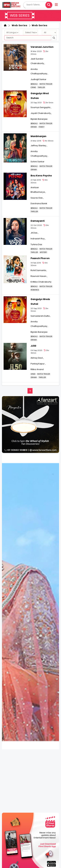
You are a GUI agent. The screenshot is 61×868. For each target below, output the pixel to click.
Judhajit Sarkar (38, 79)
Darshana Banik (39, 203)
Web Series (19, 25)
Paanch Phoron (40, 258)
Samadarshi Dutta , (41, 316)
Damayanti (38, 221)
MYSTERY (43, 252)
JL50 (33, 346)
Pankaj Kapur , (38, 364)
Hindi (33, 374)
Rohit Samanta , (39, 270)
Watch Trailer (46, 84)
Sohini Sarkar (37, 162)
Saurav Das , (37, 198)
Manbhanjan (38, 136)
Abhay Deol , (37, 358)
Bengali (34, 84)
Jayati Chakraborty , (41, 113)
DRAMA (34, 127)
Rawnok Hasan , (39, 276)
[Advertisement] (30, 781)
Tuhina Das (36, 244)
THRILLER (41, 88)
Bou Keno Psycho (41, 176)
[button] (57, 5)
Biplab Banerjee (39, 119)
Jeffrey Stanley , (39, 146)
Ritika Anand (37, 369)
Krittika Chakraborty (41, 282)
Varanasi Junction (42, 47)
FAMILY (41, 127)
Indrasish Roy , (38, 239)
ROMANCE (35, 290)
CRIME (33, 88)
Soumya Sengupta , (41, 107)
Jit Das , (34, 233)
